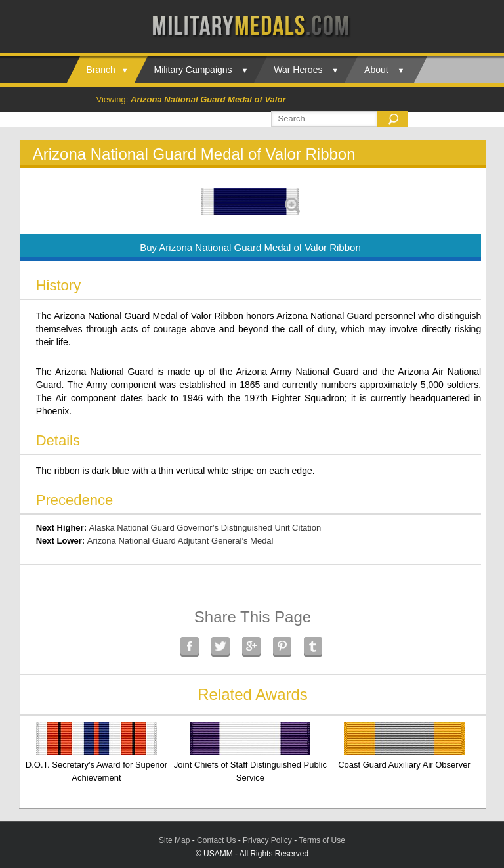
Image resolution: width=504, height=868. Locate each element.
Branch (101, 70)
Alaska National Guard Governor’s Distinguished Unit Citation (205, 528)
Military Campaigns (193, 70)
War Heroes (298, 70)
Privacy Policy (267, 840)
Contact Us (216, 840)
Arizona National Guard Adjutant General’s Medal (180, 541)
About (376, 70)
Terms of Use (322, 840)
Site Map (174, 840)
